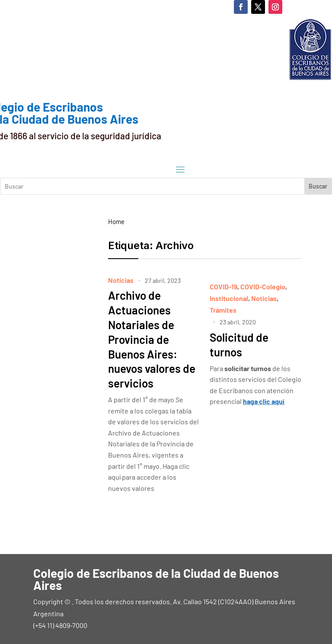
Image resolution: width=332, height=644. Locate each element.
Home (116, 221)
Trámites (223, 310)
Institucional (229, 298)
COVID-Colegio (263, 287)
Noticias (121, 280)
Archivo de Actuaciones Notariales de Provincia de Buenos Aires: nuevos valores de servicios (152, 339)
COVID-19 (223, 287)
